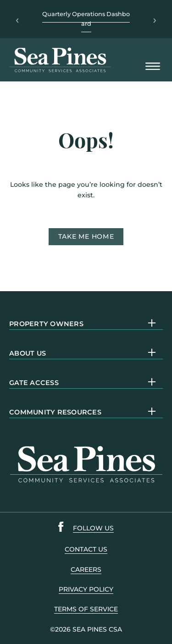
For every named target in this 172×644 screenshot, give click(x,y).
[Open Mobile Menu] (153, 67)
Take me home (86, 236)
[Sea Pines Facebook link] (61, 529)
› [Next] (155, 19)
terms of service (86, 609)
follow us (93, 528)
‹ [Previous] (17, 19)
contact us (86, 549)
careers (86, 569)
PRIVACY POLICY (86, 589)
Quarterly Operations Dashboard (86, 19)
